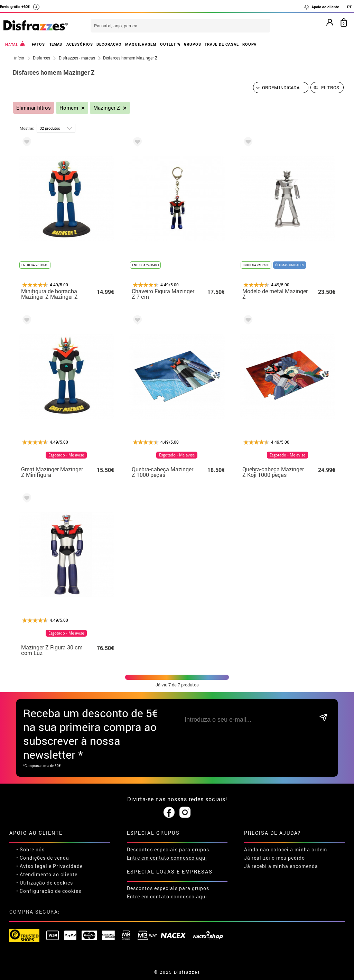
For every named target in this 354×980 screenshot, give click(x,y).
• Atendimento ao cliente (47, 874)
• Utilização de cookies (45, 883)
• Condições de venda (43, 858)
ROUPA (249, 44)
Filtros (330, 87)
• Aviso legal (32, 866)
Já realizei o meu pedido (274, 858)
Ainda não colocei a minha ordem (286, 849)
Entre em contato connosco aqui (167, 858)
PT (349, 7)
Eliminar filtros (34, 108)
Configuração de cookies (50, 891)
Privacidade (68, 866)
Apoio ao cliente (322, 7)
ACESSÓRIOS (80, 44)
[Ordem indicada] (281, 87)
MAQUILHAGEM (141, 44)
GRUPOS (193, 44)
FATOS (38, 44)
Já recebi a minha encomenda (281, 866)
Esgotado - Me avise (66, 455)
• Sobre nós (30, 849)
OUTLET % (170, 44)
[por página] (56, 128)
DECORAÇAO (109, 44)
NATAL (15, 44)
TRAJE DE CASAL (222, 44)
